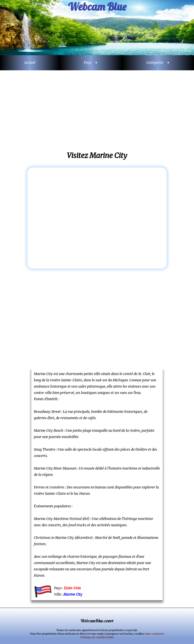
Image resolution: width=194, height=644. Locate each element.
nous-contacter (154, 634)
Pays (89, 63)
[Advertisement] (97, 111)
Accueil (30, 63)
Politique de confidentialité (97, 637)
